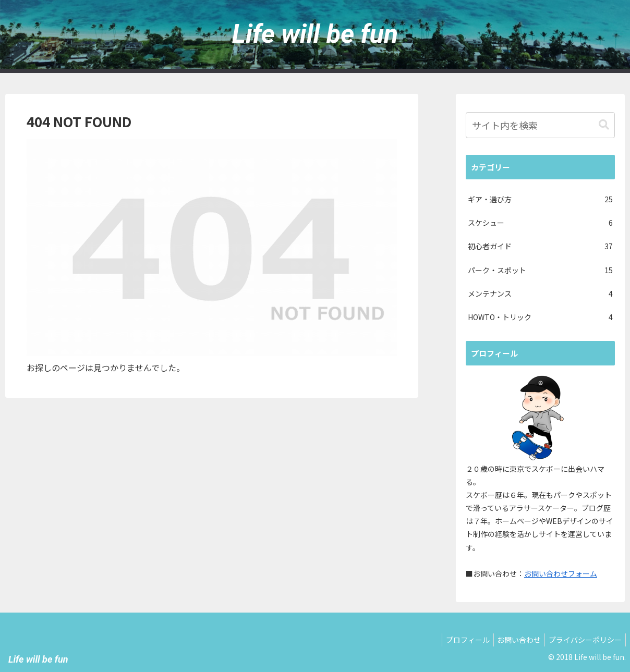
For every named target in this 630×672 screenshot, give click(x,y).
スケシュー (540, 223)
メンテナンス (540, 294)
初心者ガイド (540, 246)
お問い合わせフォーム (561, 573)
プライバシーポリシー (584, 640)
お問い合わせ (514, 640)
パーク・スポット (540, 270)
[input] (540, 125)
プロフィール (459, 640)
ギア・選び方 (540, 199)
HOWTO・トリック (540, 317)
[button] (604, 125)
